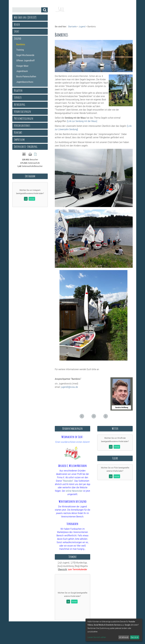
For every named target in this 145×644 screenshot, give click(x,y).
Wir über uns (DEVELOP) (25, 17)
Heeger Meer (22, 66)
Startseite (72, 26)
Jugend (82, 26)
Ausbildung (20, 104)
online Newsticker (74, 491)
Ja (68, 601)
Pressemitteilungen (24, 118)
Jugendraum (22, 71)
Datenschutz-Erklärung (26, 147)
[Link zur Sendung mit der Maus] (82, 121)
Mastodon (68, 481)
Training (20, 50)
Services (18, 97)
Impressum (19, 139)
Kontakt (18, 132)
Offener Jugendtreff (25, 60)
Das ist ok (135, 637)
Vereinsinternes (22, 125)
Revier (17, 24)
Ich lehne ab (124, 637)
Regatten (18, 90)
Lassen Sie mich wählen (97, 637)
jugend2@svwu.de (69, 387)
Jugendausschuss (25, 82)
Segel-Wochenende (25, 55)
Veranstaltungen (23, 112)
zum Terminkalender (78, 569)
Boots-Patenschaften (26, 76)
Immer (74, 601)
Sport (17, 31)
